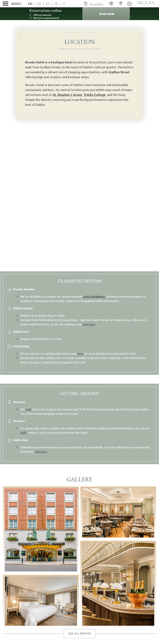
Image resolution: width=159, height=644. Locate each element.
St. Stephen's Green (67, 95)
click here (89, 324)
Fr (56, 4)
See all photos (80, 634)
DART (24, 433)
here (81, 354)
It (64, 4)
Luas (28, 409)
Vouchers (93, 4)
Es (48, 4)
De (39, 4)
